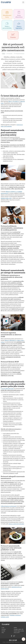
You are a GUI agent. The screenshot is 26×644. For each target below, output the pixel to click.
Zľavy (3, 633)
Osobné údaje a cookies (19, 631)
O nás (3, 628)
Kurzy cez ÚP (17, 633)
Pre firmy (4, 629)
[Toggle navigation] (23, 2)
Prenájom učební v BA (19, 629)
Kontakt (3, 631)
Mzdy (4, 54)
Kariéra (15, 628)
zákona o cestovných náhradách (16, 524)
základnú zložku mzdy (6, 198)
